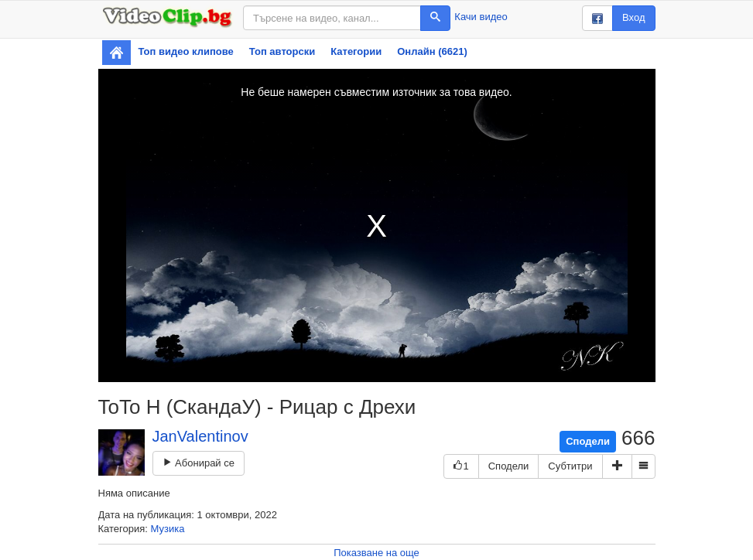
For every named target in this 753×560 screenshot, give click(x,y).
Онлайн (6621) (432, 51)
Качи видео (481, 17)
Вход (633, 17)
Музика (168, 529)
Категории (356, 51)
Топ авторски (282, 51)
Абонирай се (199, 463)
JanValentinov (200, 436)
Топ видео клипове (186, 51)
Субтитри (570, 466)
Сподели (588, 441)
